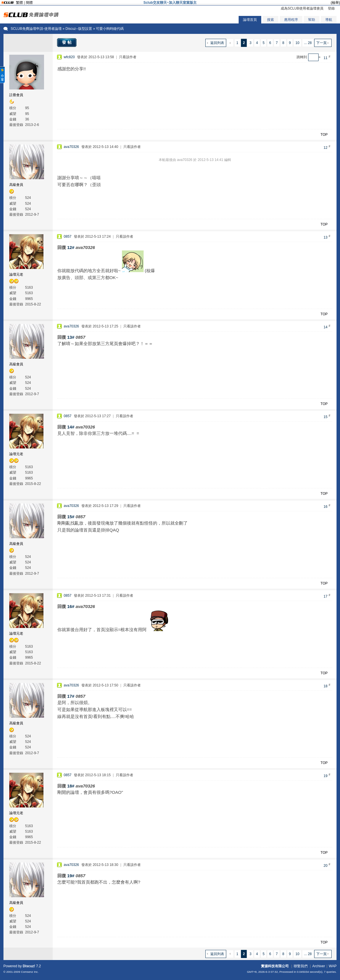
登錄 (331, 8)
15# (71, 517)
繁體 (19, 3)
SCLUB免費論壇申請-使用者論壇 (36, 29)
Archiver (319, 966)
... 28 (308, 43)
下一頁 (321, 43)
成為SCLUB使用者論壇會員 (302, 8)
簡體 (29, 3)
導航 (329, 20)
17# (71, 696)
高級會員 (16, 185)
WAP (333, 966)
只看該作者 (128, 57)
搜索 (270, 20)
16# (71, 606)
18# (71, 786)
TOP (324, 135)
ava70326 (71, 147)
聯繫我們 (301, 966)
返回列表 (217, 43)
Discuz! (29, 966)
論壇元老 (16, 274)
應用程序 (291, 20)
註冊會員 (16, 95)
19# (71, 876)
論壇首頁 (250, 20)
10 (297, 43)
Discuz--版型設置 (79, 29)
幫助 (312, 20)
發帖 (67, 42)
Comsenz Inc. (30, 972)
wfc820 (69, 57)
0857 (68, 237)
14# (71, 427)
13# (71, 337)
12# (71, 247)
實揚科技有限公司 (275, 966)
